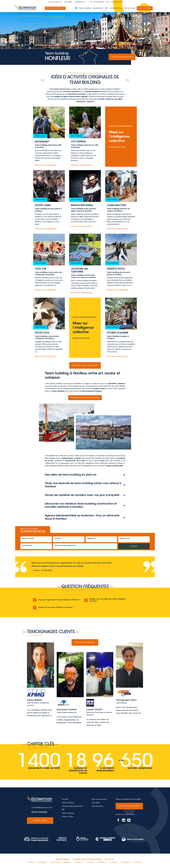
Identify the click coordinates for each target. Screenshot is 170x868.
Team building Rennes (67, 862)
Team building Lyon (90, 862)
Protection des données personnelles (87, 859)
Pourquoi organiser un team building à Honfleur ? (57, 600)
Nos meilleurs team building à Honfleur (85, 398)
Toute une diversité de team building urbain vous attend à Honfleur (85, 485)
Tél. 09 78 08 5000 (39, 812)
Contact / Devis (40, 821)
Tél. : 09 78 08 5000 (97, 2)
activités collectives (106, 99)
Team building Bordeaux (101, 862)
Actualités (68, 2)
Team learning (116, 8)
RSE (106, 8)
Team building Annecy (138, 862)
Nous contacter (145, 8)
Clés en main (129, 8)
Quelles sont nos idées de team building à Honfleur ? (105, 600)
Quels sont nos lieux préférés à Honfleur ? (53, 608)
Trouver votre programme (56, 8)
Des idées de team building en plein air (85, 475)
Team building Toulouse (79, 862)
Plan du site (109, 859)
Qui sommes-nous (55, 2)
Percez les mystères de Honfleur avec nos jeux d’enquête (85, 495)
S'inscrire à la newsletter (129, 806)
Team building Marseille (42, 862)
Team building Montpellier (126, 862)
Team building (85, 8)
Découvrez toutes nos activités (85, 365)
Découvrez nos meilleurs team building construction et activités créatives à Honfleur (85, 506)
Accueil (65, 799)
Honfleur (52, 458)
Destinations (98, 8)
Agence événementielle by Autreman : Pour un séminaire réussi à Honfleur (85, 517)
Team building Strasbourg (55, 862)
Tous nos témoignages (85, 642)
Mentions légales (63, 859)
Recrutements (80, 2)
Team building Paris (31, 862)
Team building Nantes (113, 862)
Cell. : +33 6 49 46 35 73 (115, 2)
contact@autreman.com (42, 808)
